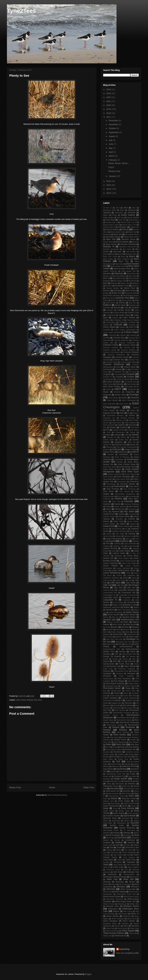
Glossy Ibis (134, 445)
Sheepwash (120, 784)
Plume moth (131, 691)
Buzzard (117, 308)
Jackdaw (132, 534)
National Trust (121, 637)
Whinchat (111, 889)
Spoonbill (135, 823)
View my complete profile (128, 953)
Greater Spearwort (115, 474)
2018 (109, 113)
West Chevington (125, 884)
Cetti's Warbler (129, 318)
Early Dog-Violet (109, 404)
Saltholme (115, 766)
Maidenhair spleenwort (112, 607)
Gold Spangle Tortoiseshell (126, 447)
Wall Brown (118, 872)
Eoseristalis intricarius (115, 415)
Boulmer (107, 291)
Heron (109, 509)
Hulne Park (118, 521)
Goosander (124, 454)
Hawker (117, 504)
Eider (122, 413)
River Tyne (107, 742)
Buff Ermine (111, 303)
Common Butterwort (121, 340)
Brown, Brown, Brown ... (119, 163)
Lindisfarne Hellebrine (111, 578)
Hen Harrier (134, 507)
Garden (133, 437)
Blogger (88, 974)
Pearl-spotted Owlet (121, 671)
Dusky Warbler (112, 400)
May (111, 148)
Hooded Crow (109, 514)
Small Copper (124, 801)
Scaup (133, 774)
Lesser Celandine (110, 563)
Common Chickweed (127, 343)
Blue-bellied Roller (119, 278)
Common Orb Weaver (112, 352)
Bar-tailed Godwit (113, 237)
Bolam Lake (125, 283)
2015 (109, 185)
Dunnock (135, 398)
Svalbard (107, 843)
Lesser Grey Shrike (129, 563)
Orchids (115, 659)
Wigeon (116, 911)
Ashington (122, 227)
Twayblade (131, 862)
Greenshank (120, 486)
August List (135, 227)
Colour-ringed (131, 332)
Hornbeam (132, 514)
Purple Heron (115, 696)
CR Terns (132, 372)
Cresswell (130, 374)
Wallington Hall (133, 872)
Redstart (107, 730)
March (112, 156)
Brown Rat (115, 300)
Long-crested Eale (110, 593)
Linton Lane (108, 580)
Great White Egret (130, 472)
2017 (109, 117)
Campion (110, 310)
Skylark (114, 798)
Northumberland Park (112, 649)
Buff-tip (122, 303)
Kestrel (112, 541)
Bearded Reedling (128, 244)
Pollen (126, 693)
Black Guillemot (123, 259)
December (114, 121)
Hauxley (129, 501)
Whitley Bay (134, 904)
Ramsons (129, 703)
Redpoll (30, 700)
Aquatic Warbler (133, 218)
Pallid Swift (108, 669)
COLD (111, 167)
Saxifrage (135, 771)
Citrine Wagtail (109, 327)
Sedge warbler (121, 779)
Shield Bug (126, 786)
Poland (117, 693)
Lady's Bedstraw (130, 543)
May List (115, 617)
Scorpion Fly (120, 776)
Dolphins (117, 392)
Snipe (106, 808)
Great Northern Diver (128, 467)
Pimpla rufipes (133, 684)
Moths (127, 632)
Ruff (118, 761)
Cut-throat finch (130, 382)
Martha (106, 617)
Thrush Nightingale (129, 852)
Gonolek (111, 454)
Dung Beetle (113, 398)
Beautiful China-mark (127, 247)
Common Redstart (131, 352)
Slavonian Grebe (129, 799)
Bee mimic (127, 249)
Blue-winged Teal (120, 281)
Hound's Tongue (109, 516)
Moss (118, 630)
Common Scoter (122, 357)
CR (126, 369)
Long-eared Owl (128, 593)
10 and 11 (107, 208)
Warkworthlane (129, 874)
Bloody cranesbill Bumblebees (114, 276)
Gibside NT (107, 445)
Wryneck (135, 926)
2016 (109, 181)
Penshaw (120, 674)
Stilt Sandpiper (114, 835)
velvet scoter (118, 867)
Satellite (113, 771)
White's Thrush (109, 904)
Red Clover (117, 708)
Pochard (107, 693)
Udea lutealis (118, 865)
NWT (117, 654)
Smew (125, 806)
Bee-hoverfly (131, 252)
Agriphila (107, 213)
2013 (109, 193)
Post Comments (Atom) (57, 795)
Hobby (106, 512)
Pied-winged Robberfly (115, 684)
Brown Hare (124, 298)
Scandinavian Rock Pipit (116, 774)
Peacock (107, 671)
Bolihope (136, 283)
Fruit (108, 432)
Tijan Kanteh (118, 855)
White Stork (107, 892)
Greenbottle (122, 482)
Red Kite (107, 710)
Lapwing (125, 548)
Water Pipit (112, 879)
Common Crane (111, 345)
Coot (118, 367)
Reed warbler (120, 735)
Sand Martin (108, 769)
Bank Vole (118, 234)
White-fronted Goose (131, 897)
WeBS (106, 884)
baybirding (124, 949)
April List (120, 218)
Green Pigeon (108, 477)
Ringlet (133, 740)
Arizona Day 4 (111, 222)
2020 (109, 105)
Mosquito (109, 630)
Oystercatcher (109, 664)
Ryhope (127, 764)
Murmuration (118, 634)
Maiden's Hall (131, 605)
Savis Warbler (124, 771)
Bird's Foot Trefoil (110, 257)
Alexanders (119, 213)
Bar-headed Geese (132, 234)
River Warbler (134, 742)
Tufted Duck (131, 860)
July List (129, 539)
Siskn (105, 799)
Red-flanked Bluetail (124, 718)
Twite (106, 865)
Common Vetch (111, 362)
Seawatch (107, 779)
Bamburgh (107, 234)
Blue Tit (106, 278)
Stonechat (122, 838)
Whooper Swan (113, 906)
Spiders (127, 821)
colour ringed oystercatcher (125, 330)
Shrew (136, 791)
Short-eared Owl (113, 791)
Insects (106, 529)
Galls (126, 435)
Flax (105, 427)
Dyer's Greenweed (129, 400)
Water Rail (128, 879)
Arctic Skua (110, 220)
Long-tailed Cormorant (128, 595)
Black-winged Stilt (129, 271)
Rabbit (106, 703)
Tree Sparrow (129, 857)
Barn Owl (111, 239)
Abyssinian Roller (110, 210)
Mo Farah (107, 627)
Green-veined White (123, 479)
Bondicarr (135, 286)
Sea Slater (132, 776)
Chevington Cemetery (128, 322)
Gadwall (117, 435)
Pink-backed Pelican (129, 686)
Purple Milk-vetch (130, 696)
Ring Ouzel (114, 737)
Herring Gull (120, 509)
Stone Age (110, 838)
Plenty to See (114, 171)
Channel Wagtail (133, 320)
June (111, 144)
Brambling (118, 291)
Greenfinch (134, 482)
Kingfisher (124, 541)
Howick (106, 521)
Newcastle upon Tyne (124, 642)
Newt (137, 642)
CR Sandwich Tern (118, 372)
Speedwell (126, 818)
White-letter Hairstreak (115, 899)
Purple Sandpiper (110, 698)
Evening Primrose (128, 418)
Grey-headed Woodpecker (125, 494)
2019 (109, 109)
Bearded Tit (109, 247)
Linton (134, 578)
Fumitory (107, 435)
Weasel (132, 882)
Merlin (126, 622)
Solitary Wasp (124, 811)
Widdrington (113, 909)
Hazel (108, 507)
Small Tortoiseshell (111, 806)
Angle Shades (108, 218)
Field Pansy (117, 423)
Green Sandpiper (124, 477)
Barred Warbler (122, 242)
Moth (134, 630)
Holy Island (129, 511)
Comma (106, 338)
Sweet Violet (108, 845)
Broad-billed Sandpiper (112, 295)
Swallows (131, 843)
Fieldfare (121, 425)
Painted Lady (115, 666)
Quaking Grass (131, 700)
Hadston (118, 499)
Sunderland (130, 840)
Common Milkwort (128, 350)
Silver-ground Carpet (117, 796)
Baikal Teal (132, 232)
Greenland (107, 486)
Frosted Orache (133, 430)
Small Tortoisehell (130, 803)
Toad (128, 855)
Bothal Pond (129, 288)
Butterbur (133, 305)
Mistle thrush (131, 624)
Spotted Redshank (127, 828)
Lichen (128, 573)
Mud (135, 632)
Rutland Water (116, 764)
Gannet (123, 437)
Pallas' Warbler (130, 666)
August (112, 136)
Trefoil (119, 860)
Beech (106, 254)
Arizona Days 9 (109, 227)
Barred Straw (108, 242)
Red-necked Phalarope (129, 722)
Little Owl (120, 585)
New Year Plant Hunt (114, 639)
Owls (123, 661)
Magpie (106, 605)
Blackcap (119, 273)
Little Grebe (21, 700)
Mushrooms (132, 634)
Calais (126, 308)
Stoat (136, 835)
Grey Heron (134, 486)
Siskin (131, 796)
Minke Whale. (118, 624)
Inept (134, 526)
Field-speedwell (109, 425)
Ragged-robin (116, 703)
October (113, 128)
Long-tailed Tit (110, 600)
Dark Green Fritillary (112, 387)
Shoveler (127, 791)
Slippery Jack (108, 801)
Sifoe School (126, 793)
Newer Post (15, 788)
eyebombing (108, 420)
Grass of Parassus (122, 457)
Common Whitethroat (114, 364)
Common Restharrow (116, 355)
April (111, 152)
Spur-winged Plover (111, 830)
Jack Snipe (120, 534)
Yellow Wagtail (128, 931)
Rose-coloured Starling (129, 747)
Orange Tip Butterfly (112, 657)
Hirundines (132, 509)
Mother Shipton (117, 632)
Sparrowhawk (129, 816)
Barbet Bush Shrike (131, 237)
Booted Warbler (113, 288)
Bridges (106, 293)
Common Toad (133, 360)
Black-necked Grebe (118, 266)
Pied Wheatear (133, 681)
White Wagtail (120, 892)
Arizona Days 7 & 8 (129, 225)
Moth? (105, 632)
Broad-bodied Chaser (131, 295)
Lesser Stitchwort (123, 568)
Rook (108, 747)
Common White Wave (128, 362)
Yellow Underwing (112, 931)
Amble (115, 215)
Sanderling (121, 769)
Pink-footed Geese (112, 688)
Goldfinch (134, 452)
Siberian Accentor (112, 793)
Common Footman (111, 347)
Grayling (120, 462)
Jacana (109, 534)
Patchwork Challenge (127, 669)
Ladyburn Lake (119, 546)
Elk (128, 413)
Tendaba (109, 850)
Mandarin (110, 610)
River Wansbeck (120, 742)
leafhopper (118, 556)
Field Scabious (130, 423)
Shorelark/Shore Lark (131, 789)
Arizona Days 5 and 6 (111, 225)
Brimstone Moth (131, 293)
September (114, 132)
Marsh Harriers (114, 615)
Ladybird (106, 546)
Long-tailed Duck (110, 597)
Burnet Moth (120, 305)
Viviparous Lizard (113, 870)
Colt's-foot (112, 335)
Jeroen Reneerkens (114, 539)
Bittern (132, 256)
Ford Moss (135, 427)
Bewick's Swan (131, 254)
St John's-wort (129, 830)
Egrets (133, 410)
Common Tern (119, 360)
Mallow (136, 607)
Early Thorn (124, 404)
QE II (120, 700)
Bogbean (114, 283)
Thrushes (107, 855)
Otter (115, 661)
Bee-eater (117, 252)
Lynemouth (131, 602)
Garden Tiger (124, 440)
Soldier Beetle (109, 811)
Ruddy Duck (123, 759)
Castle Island (124, 315)
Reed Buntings (123, 732)
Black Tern (124, 261)
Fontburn (123, 427)
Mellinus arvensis (113, 622)
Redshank (130, 727)
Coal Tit (132, 327)
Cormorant (108, 369)
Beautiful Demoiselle (111, 249)
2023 (109, 93)
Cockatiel (107, 330)
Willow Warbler (113, 916)
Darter (108, 389)
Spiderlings (116, 821)
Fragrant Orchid (118, 430)
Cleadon (122, 327)
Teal (112, 847)
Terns (118, 850)
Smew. (134, 806)
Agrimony (132, 210)
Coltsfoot (123, 335)
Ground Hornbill (109, 496)
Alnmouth (131, 213)
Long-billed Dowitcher (127, 590)
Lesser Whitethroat (112, 573)
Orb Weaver (131, 657)
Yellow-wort (107, 936)
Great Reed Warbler (112, 469)
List (130, 580)
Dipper (106, 392)
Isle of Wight (134, 531)
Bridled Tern (117, 293)
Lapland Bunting (110, 548)
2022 (109, 97)
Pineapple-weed (112, 686)
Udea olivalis (131, 865)
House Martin (124, 516)
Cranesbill (118, 374)
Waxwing (107, 882)
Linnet (125, 578)
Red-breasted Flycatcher (122, 713)
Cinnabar (132, 325)
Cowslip (119, 369)
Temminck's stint (132, 847)
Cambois (135, 308)
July (111, 140)
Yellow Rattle (122, 928)
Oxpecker (132, 661)
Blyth (105, 283)
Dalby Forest (108, 384)
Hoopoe (122, 514)
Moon (116, 627)
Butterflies (107, 308)
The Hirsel (128, 850)
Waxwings (120, 882)
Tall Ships (127, 845)
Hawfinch (107, 504)
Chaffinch (107, 320)
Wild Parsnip (123, 914)
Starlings (127, 833)
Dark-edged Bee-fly (132, 387)
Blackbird (107, 274)
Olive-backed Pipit (129, 654)
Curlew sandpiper (113, 382)
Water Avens (134, 877)
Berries (120, 254)
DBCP (118, 389)
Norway (122, 652)
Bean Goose (111, 244)
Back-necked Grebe (118, 232)
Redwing (123, 730)
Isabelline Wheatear (119, 531)
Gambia (135, 435)
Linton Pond (120, 580)
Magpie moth (117, 605)
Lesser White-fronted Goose (124, 570)
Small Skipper (116, 803)
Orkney (125, 659)
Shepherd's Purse (111, 786)
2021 (109, 101)
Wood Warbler (129, 921)
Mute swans (108, 637)
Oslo (134, 659)
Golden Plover (109, 452)
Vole (126, 870)
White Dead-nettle (128, 889)
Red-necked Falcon (124, 720)
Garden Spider (109, 440)
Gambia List (112, 437)
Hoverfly (132, 519)
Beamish (136, 242)
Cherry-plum (111, 322)
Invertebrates (117, 529)
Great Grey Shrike (110, 467)
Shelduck (132, 784)
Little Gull (107, 585)
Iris (126, 529)
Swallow (119, 842)
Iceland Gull (109, 526)
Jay (137, 536)
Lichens (119, 575)
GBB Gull (132, 442)
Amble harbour (128, 215)
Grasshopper (119, 459)
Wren (126, 926)
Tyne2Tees (21, 11)
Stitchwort (127, 835)
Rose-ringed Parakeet (114, 749)
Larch (114, 551)
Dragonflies (130, 392)
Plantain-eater (116, 691)
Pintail (128, 688)
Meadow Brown (129, 617)
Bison (123, 257)
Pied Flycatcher (124, 679)
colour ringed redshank (112, 332)
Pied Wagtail (119, 681)
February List (121, 420)
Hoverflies (119, 519)
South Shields (119, 813)
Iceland (133, 524)
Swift (118, 845)
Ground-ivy (122, 496)
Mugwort (106, 634)
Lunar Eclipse (118, 602)
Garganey (119, 442)
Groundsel (133, 496)
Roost (115, 747)
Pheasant (107, 676)
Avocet (125, 229)
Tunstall (106, 862)
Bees (113, 254)
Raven (108, 705)
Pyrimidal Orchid (109, 700)
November (114, 124)
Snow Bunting (127, 808)
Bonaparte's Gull (122, 286)
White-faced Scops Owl (126, 894)
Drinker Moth (120, 395)
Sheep (109, 784)
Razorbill (116, 705)
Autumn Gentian (112, 230)
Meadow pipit (109, 620)
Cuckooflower (108, 379)
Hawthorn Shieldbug (131, 504)
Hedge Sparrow (120, 507)
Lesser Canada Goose (128, 561)
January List (129, 536)
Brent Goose (131, 291)
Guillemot (107, 499)
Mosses (126, 630)
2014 (109, 189)
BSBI (137, 300)
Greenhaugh (111, 484)
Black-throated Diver (122, 269)
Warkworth (112, 874)
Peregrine (131, 674)
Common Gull (129, 347)
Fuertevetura (120, 432)
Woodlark (125, 924)
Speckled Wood (110, 818)
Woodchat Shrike (110, 924)
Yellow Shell (134, 928)
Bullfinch (107, 305)
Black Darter (108, 259)
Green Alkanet (131, 474)
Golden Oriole (130, 450)
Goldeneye (122, 452)
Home (52, 788)
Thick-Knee (114, 852)
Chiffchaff (118, 325)
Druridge (134, 395)
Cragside (107, 374)
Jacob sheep (108, 536)
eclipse (122, 410)
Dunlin (124, 398)
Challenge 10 (118, 320)
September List (115, 781)
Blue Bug (133, 276)
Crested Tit (107, 377)
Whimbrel (135, 887)
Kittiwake (135, 541)
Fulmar (133, 432)
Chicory (106, 325)
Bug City (133, 303)
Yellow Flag (110, 928)
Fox (107, 430)
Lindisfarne (131, 575)
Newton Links (111, 644)
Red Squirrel (120, 710)
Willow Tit (135, 914)
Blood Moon (132, 274)
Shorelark (114, 788)
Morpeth (135, 627)
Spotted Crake (117, 825)
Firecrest (132, 425)
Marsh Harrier (132, 612)
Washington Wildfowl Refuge (115, 877)
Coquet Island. (130, 367)
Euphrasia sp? (109, 418)
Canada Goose (124, 310)
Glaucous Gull (120, 445)
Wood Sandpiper (110, 921)
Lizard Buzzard (109, 590)
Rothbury (121, 754)
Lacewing (117, 543)
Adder (122, 210)
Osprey (106, 661)
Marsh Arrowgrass (116, 612)
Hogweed (116, 512)
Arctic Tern (122, 220)
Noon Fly (128, 644)
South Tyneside (133, 813)
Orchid (106, 659)
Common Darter (129, 345)
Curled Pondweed (123, 379)
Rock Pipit (121, 744)
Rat (138, 703)
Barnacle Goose (128, 239)
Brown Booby (110, 298)
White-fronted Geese (112, 897)
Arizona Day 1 (134, 220)
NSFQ (133, 652)
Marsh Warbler (130, 615)
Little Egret (115, 583)
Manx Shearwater (124, 610)
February (113, 160)
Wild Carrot (128, 911)
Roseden (106, 752)
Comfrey (133, 335)
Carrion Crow (133, 313)
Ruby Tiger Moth (126, 757)
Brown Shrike (127, 300)
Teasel (119, 847)
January (113, 176)
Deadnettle (132, 389)
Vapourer (106, 867)
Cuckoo (131, 377)
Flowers (113, 427)
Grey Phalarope (130, 489)
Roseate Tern (130, 749)
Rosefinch (118, 752)
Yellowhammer (120, 936)
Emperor (136, 413)
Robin (108, 744)
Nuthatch (107, 654)
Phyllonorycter (108, 679)
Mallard (127, 607)
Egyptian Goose (110, 413)
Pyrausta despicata (129, 698)
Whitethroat (122, 904)
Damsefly (120, 384)
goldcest (106, 450)
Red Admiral (128, 705)
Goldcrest (117, 449)
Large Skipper (125, 551)
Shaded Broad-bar (131, 781)
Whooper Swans (131, 906)
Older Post (89, 788)
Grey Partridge (113, 489)
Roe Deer (38, 700)
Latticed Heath (119, 553)
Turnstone (118, 862)
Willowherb (127, 916)
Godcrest (109, 447)
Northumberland (126, 647)
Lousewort (127, 600)
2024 (109, 89)
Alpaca (106, 215)
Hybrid (123, 524)
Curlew (136, 379)
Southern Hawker (113, 816)
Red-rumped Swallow (115, 725)
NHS (120, 644)
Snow (115, 808)
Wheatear (121, 887)
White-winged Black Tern (125, 901)
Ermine (132, 415)
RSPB (114, 757)
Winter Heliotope (118, 919)
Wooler (117, 926)
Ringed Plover (120, 740)
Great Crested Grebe (126, 464)
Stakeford (107, 833)
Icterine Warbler (124, 526)
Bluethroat (133, 281)
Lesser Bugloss (123, 558)
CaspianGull (111, 315)
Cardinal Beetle (119, 313)
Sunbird (117, 840)
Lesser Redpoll (110, 566)
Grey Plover (109, 491)
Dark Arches (132, 384)
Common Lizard (109, 350)
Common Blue (119, 338)
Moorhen (125, 627)
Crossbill (119, 377)
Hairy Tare (116, 501)
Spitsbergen (121, 823)
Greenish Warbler (128, 484)
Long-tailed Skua (129, 597)
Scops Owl (107, 776)
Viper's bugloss (133, 867)
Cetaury (115, 318)
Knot (108, 543)
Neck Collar (134, 637)
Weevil (113, 884)
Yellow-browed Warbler (114, 933)
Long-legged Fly (109, 595)
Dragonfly (107, 395)
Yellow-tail (133, 933)
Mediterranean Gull (130, 620)
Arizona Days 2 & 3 (128, 222)
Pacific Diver (124, 664)
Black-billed (119, 264)
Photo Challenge (126, 676)
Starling (116, 833)
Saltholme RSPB (129, 766)
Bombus (109, 286)
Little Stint (118, 588)
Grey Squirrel (125, 491)
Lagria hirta (132, 546)
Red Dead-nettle (130, 708)
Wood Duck (132, 919)
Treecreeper (108, 860)
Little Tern (131, 588)
